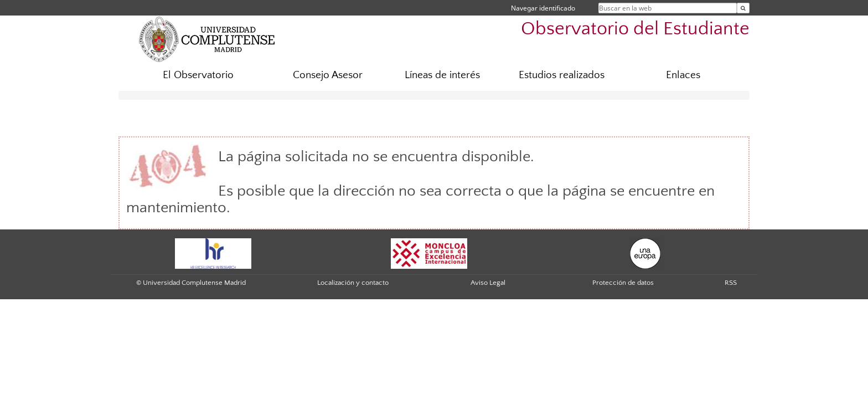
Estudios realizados (562, 75)
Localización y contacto (353, 283)
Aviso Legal (488, 283)
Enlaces (683, 75)
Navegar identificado (543, 8)
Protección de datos (623, 283)
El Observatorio (198, 75)
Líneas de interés (442, 75)
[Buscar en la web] (743, 8)
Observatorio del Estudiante (635, 29)
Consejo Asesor (328, 75)
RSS (731, 283)
